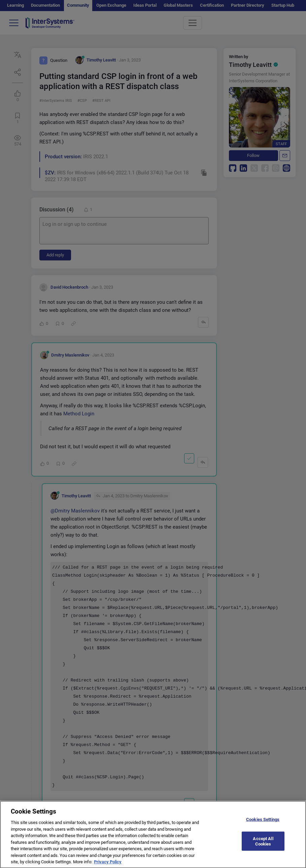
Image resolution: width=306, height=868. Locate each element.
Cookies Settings (263, 823)
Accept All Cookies (263, 845)
